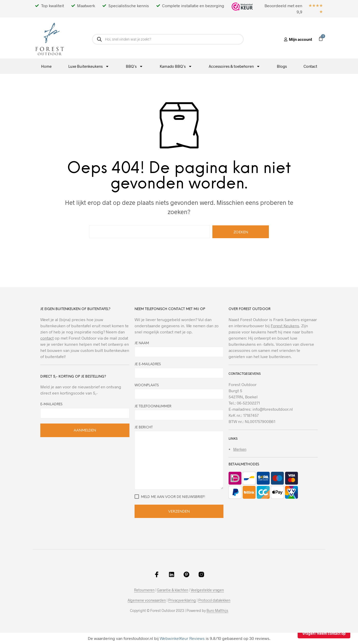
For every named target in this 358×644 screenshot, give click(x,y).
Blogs (282, 66)
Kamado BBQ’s (176, 66)
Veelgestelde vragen (207, 590)
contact (47, 338)
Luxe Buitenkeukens (89, 66)
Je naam (179, 349)
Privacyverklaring (182, 600)
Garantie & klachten (173, 590)
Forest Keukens (285, 326)
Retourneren (144, 590)
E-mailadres (51, 404)
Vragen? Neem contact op (324, 633)
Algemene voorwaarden (147, 600)
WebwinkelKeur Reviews (182, 638)
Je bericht (179, 458)
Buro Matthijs (217, 611)
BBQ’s (134, 66)
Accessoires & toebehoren (234, 66)
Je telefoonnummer (179, 412)
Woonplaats (179, 391)
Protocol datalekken (214, 600)
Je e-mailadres (179, 370)
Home (46, 66)
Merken (240, 449)
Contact (310, 66)
